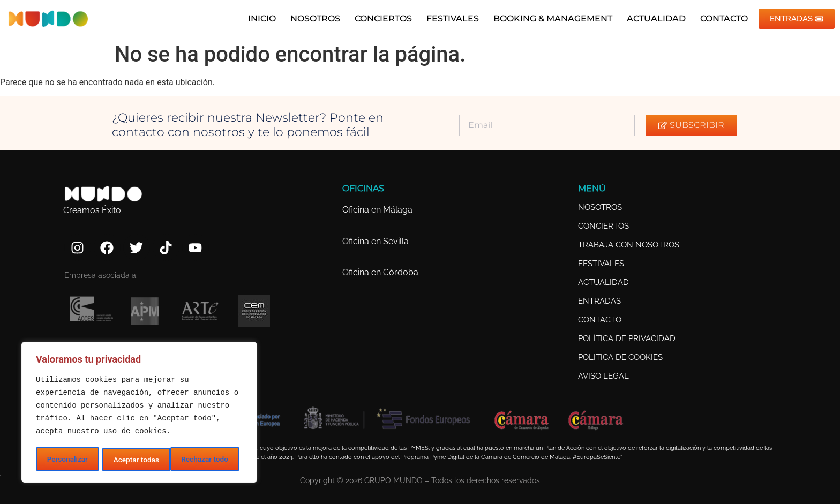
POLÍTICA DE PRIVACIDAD (627, 338)
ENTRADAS (599, 301)
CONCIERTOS (380, 18)
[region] (139, 413)
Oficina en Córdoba (380, 272)
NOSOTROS (312, 18)
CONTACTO (721, 18)
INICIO (259, 18)
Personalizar (67, 460)
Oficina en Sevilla (376, 241)
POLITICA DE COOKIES (620, 357)
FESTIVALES (449, 18)
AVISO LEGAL (603, 376)
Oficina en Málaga (377, 210)
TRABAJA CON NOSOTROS (629, 245)
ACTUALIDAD (653, 18)
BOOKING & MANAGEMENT (550, 18)
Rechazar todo (137, 460)
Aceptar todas (209, 460)
